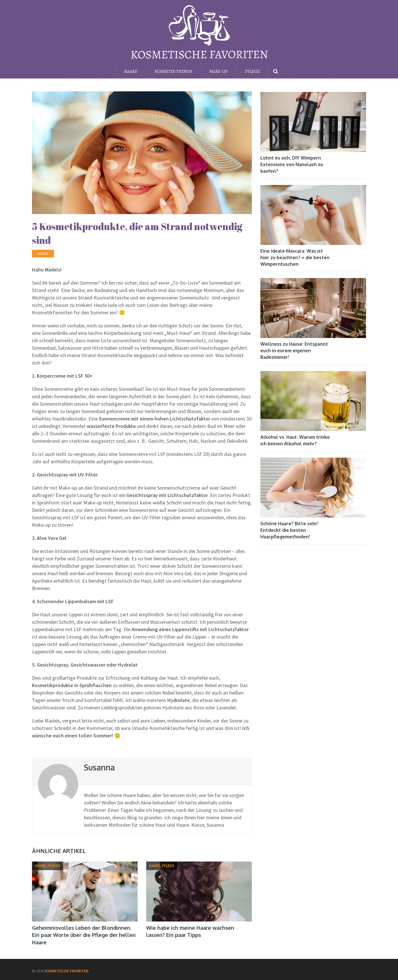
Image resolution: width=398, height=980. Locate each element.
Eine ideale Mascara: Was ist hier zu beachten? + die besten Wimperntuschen (295, 257)
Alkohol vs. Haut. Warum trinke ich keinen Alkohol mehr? (295, 440)
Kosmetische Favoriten (67, 971)
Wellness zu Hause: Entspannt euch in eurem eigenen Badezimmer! (294, 351)
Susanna (99, 767)
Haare (131, 71)
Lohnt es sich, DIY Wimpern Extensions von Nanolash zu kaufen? (292, 164)
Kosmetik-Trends (173, 71)
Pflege (253, 71)
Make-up (219, 71)
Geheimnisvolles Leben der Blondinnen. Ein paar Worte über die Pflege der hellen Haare (84, 935)
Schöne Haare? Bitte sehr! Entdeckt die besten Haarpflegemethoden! (289, 530)
